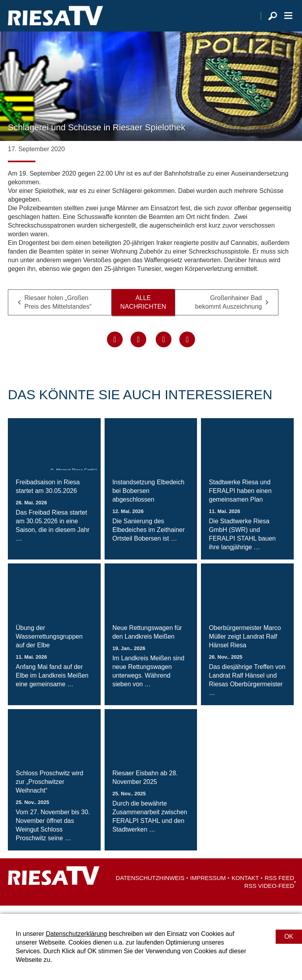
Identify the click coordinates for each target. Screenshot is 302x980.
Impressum (208, 886)
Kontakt (245, 886)
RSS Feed (279, 886)
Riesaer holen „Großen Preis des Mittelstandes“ (58, 310)
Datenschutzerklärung (76, 934)
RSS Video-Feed (269, 894)
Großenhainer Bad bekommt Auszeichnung (228, 310)
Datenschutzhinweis (150, 886)
